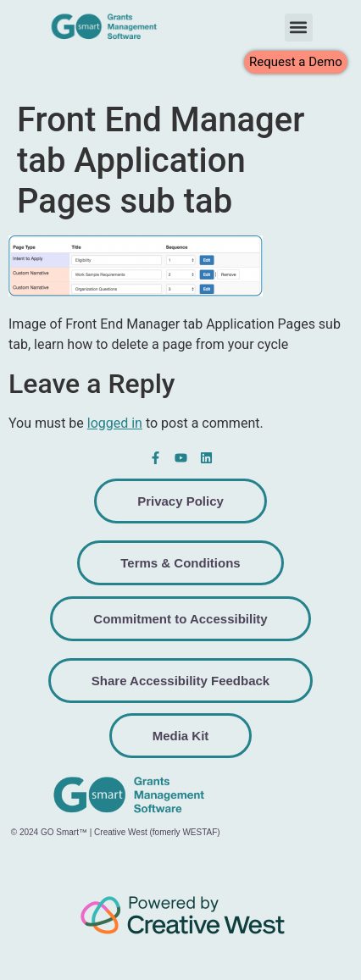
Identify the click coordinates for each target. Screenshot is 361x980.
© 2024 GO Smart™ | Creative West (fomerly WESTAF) (116, 832)
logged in (115, 423)
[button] (299, 28)
